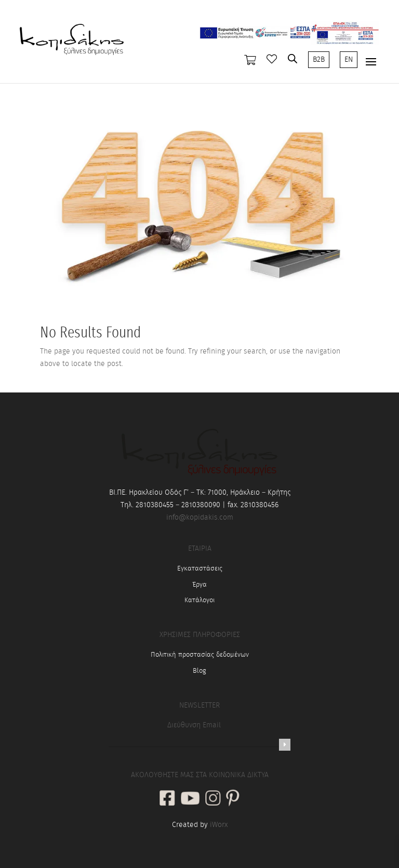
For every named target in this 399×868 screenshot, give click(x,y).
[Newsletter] (285, 745)
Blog (199, 671)
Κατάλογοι (199, 600)
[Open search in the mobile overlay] (292, 59)
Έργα (199, 585)
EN (349, 60)
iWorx (219, 825)
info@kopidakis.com (200, 518)
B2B (319, 60)
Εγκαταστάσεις (200, 569)
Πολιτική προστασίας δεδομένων (200, 655)
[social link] (167, 799)
